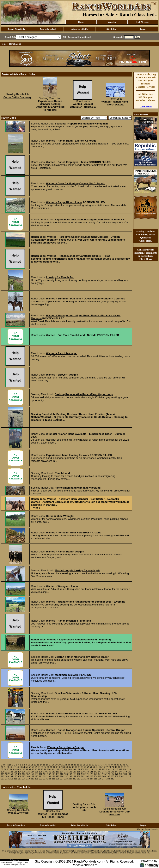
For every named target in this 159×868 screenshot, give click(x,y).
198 (70, 776)
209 (117, 776)
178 (117, 774)
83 (125, 767)
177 (112, 774)
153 (11, 774)
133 (58, 772)
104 (66, 769)
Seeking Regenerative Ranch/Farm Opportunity (84, 394)
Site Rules (111, 29)
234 (91, 779)
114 (108, 769)
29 (87, 765)
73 (94, 767)
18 (53, 765)
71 (88, 767)
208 (112, 776)
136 (70, 772)
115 (112, 769)
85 (2, 769)
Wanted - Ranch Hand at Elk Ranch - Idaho (53, 815)
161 (45, 774)
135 (66, 772)
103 (61, 769)
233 (87, 779)
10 (29, 765)
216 (15, 779)
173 (95, 774)
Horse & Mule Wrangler (60, 516)
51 (27, 767)
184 (11, 776)
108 (83, 769)
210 (121, 776)
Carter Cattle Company (17, 97)
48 (17, 767)
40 (121, 765)
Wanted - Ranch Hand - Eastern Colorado (71, 141)
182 (3, 776)
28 (84, 765)
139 (83, 772)
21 (63, 765)
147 (117, 772)
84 (128, 767)
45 (8, 767)
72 (91, 767)
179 (121, 774)
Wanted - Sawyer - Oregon (62, 375)
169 (79, 774)
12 (35, 765)
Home (81, 22)
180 (125, 774)
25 (75, 765)
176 (108, 774)
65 (70, 767)
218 (24, 779)
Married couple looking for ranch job (77, 570)
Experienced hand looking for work (68, 455)
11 (32, 765)
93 (27, 769)
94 (30, 769)
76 (103, 767)
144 (104, 772)
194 (53, 776)
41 (124, 765)
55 (39, 767)
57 (45, 767)
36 (109, 765)
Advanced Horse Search (79, 37)
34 (102, 765)
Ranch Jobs (15, 44)
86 (5, 769)
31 (93, 765)
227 (62, 779)
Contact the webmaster (148, 829)
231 (79, 779)
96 (36, 769)
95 (33, 769)
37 (112, 765)
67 (76, 767)
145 (108, 772)
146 (112, 772)
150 (129, 772)
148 (121, 772)
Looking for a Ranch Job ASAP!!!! (114, 813)
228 (66, 779)
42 (127, 765)
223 (45, 779)
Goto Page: (6, 765)
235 (95, 779)
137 (74, 772)
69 (82, 767)
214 (7, 779)
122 (11, 772)
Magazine (112, 22)
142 (95, 772)
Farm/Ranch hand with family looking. (78, 488)
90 (17, 769)
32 (96, 765)
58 (48, 767)
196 (62, 776)
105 (70, 769)
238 (108, 779)
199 (74, 776)
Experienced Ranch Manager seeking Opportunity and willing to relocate (50, 105)
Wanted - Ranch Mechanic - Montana (68, 621)
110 (91, 769)
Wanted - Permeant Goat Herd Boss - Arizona (74, 533)
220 (32, 779)
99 (45, 769)
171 (87, 774)
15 (44, 765)
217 (20, 779)
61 (57, 767)
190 (36, 776)
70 (85, 767)
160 (41, 774)
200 (79, 776)
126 (28, 772)
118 (125, 769)
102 (57, 769)
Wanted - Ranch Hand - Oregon (65, 552)
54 (36, 767)
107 (78, 769)
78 (110, 767)
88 (11, 769)
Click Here (146, 107)
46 (11, 767)
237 (104, 779)
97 (39, 769)
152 (7, 774)
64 (67, 767)
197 (66, 776)
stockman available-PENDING (73, 675)
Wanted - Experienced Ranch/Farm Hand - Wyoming (79, 640)
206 (104, 776)
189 (32, 776)
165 (62, 774)
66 (73, 767)
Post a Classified (48, 29)
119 (129, 769)
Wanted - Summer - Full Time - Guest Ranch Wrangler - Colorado (86, 299)
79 (113, 767)
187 (24, 776)
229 (70, 779)
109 (87, 769)
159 (36, 774)
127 (32, 772)
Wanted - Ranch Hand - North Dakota (115, 103)
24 (72, 765)
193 (49, 776)
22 (66, 765)
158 (32, 774)
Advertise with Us (80, 29)
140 (87, 772)
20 (59, 765)
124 (20, 772)
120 (3, 772)
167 (70, 774)
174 (100, 774)
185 (15, 776)
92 (24, 769)
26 (78, 765)
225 (53, 779)
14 (41, 765)
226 (58, 779)
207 (108, 776)
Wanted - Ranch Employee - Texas (67, 162)
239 (112, 779)
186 (20, 776)
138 (79, 772)
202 (87, 776)
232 (83, 779)
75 (101, 767)
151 (3, 774)
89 (14, 769)
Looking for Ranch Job (60, 277)
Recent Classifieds (16, 29)
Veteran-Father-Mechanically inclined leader (82, 657)
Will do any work (18, 813)
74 (97, 767)
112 (99, 769)
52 (30, 767)
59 (51, 767)
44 (5, 767)
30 (90, 765)
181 (129, 774)
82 (122, 767)
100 (49, 769)
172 (91, 774)
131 (49, 772)
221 (36, 779)
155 (20, 774)
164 (58, 774)
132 (53, 772)
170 (83, 774)
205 (100, 776)
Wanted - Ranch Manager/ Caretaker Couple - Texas (79, 256)
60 (54, 767)
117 (120, 769)
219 (28, 779)
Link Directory (143, 22)
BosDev (7, 865)
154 (15, 774)
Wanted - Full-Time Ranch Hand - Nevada (71, 335)
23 (69, 765)
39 (118, 765)
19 (56, 765)
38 (115, 765)
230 (74, 779)
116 (116, 769)
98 (42, 769)
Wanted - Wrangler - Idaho (62, 586)
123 (15, 772)
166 (66, 774)
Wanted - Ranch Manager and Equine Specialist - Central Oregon (86, 730)
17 (50, 765)
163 (53, 774)
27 (81, 765)
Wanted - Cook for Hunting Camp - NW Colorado (76, 183)
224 (49, 779)
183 (7, 776)
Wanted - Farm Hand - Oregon (65, 747)
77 (107, 767)
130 (45, 772)
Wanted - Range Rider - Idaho (64, 202)
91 (21, 769)
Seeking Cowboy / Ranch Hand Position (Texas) (86, 414)
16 (47, 765)
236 (100, 779)
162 (49, 774)
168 (74, 774)
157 (28, 774)
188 (28, 776)
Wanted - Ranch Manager (61, 353)
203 (91, 776)
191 (41, 776)
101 (53, 769)
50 (24, 767)
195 (58, 776)
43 (2, 767)
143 (100, 772)
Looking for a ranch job (84, 809)
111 (95, 769)
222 (41, 779)
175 (104, 774)
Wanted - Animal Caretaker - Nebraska (83, 105)
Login (143, 29)
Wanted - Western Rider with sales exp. (70, 714)
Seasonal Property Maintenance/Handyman (81, 124)
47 (14, 767)
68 (79, 767)
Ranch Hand (62, 473)
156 (24, 774)
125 (24, 772)
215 (11, 779)
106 (74, 769)
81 (119, 767)
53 (33, 767)
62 (60, 767)
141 (91, 772)
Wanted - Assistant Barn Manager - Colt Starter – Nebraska (83, 499)
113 (104, 769)
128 (36, 772)
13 (38, 765)
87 (8, 769)
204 (95, 776)
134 (62, 772)
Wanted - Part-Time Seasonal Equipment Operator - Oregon (84, 237)
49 (21, 767)
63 (64, 767)
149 (125, 772)
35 (106, 765)
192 (45, 776)
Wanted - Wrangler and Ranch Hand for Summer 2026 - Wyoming (86, 602)
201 (83, 776)
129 (41, 772)
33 (99, 765)
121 (7, 772)
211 (125, 776)
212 (129, 776)
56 (42, 767)
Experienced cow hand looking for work (79, 220)
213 (3, 779)
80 (116, 767)
